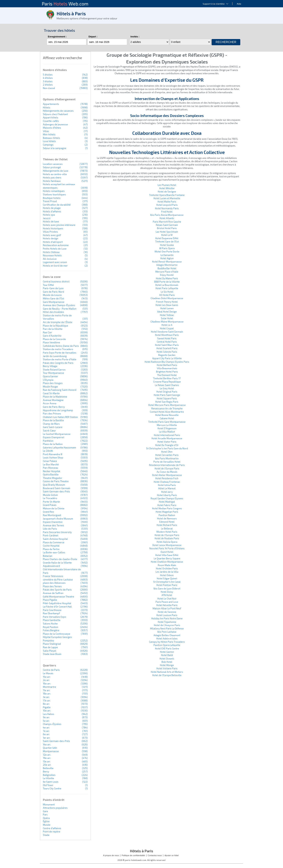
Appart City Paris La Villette (167, 358)
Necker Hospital (52, 471)
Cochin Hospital (51, 546)
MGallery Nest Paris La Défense (167, 628)
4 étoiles (48, 78)
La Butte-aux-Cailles (54, 552)
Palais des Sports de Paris (57, 590)
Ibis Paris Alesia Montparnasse (167, 215)
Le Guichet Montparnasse (57, 434)
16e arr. (47, 684)
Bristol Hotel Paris (167, 228)
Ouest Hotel (167, 552)
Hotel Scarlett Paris (167, 348)
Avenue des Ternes (53, 525)
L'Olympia (48, 380)
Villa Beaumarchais (167, 368)
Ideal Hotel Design (167, 312)
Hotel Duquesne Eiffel (167, 238)
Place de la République (56, 326)
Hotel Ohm (167, 452)
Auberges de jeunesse (55, 124)
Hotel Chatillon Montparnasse (167, 562)
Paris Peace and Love (167, 602)
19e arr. (47, 758)
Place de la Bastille (53, 420)
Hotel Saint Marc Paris (167, 345)
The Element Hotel (167, 375)
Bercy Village (50, 366)
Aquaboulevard (51, 566)
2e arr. (46, 680)
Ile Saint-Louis (51, 782)
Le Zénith (48, 451)
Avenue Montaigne (53, 400)
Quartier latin (50, 748)
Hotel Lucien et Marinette (167, 198)
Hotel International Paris (167, 435)
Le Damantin (167, 255)
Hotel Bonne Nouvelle (167, 415)
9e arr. (46, 717)
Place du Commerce (54, 542)
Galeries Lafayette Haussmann (60, 447)
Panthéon (48, 441)
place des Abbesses (54, 583)
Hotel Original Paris (167, 392)
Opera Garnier (50, 376)
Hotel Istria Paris (167, 485)
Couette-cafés (51, 121)
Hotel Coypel (167, 328)
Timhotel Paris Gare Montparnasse (167, 422)
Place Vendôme (51, 342)
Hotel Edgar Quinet (167, 578)
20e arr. (47, 765)
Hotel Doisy (167, 592)
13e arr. (47, 761)
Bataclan (48, 556)
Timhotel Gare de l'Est (167, 242)
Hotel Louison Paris (167, 615)
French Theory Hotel (167, 302)
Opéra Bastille (51, 474)
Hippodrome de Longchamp (58, 410)
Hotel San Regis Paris (167, 402)
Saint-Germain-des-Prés (56, 491)
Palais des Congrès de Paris (58, 363)
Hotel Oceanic (167, 659)
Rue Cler (47, 332)
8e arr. (46, 704)
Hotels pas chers (52, 178)
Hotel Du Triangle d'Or (167, 445)
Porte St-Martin (51, 502)
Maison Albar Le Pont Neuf (167, 608)
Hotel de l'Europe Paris (167, 468)
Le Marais (48, 673)
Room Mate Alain (167, 565)
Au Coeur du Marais (167, 472)
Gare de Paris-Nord (53, 292)
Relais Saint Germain (167, 225)
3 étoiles (48, 81)
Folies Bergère (51, 630)
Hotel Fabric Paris (167, 505)
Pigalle (47, 707)
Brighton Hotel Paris (167, 372)
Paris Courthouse (52, 610)
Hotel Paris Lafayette (167, 288)
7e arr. (46, 731)
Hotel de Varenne (167, 612)
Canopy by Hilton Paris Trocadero (167, 642)
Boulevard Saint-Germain (57, 488)
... (82, 42)
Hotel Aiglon (167, 258)
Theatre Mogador (52, 478)
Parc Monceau (50, 468)
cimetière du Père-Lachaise (58, 580)
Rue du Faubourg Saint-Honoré (60, 390)
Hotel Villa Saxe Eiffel (167, 555)
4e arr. (46, 728)
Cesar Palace (50, 461)
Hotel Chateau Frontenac (167, 482)
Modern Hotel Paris (167, 532)
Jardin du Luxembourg (55, 356)
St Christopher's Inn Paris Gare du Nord (167, 448)
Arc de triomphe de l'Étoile (58, 322)
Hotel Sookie (167, 245)
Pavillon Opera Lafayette (167, 645)
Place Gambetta (52, 620)
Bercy (46, 771)
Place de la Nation (53, 444)
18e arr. (47, 694)
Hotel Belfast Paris (167, 365)
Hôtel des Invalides (53, 312)
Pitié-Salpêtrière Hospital (57, 603)
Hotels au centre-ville (55, 174)
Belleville (48, 768)
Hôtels (47, 107)
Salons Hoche (50, 624)
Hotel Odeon (167, 575)
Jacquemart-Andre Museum (58, 519)
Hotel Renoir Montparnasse (167, 262)
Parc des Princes (52, 414)
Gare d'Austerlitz (52, 336)
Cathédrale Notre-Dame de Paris (61, 346)
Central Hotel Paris (167, 342)
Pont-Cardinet (51, 535)
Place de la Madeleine (55, 397)
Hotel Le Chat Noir (167, 599)
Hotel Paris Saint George (167, 395)
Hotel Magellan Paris (167, 512)
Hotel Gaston (167, 652)
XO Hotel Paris (167, 295)
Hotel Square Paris (167, 398)
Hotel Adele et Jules (167, 639)
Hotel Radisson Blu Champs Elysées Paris (167, 362)
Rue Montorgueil (52, 515)
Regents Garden (167, 355)
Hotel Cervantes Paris (167, 455)
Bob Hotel (167, 662)
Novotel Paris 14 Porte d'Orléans (167, 548)
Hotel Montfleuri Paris (167, 335)
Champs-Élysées (52, 724)
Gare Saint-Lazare (53, 427)
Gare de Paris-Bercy (54, 407)
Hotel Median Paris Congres (167, 508)
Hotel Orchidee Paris (167, 568)
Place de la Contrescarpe (57, 634)
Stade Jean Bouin (52, 654)
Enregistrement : (57, 37)
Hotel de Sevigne (167, 192)
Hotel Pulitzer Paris (167, 585)
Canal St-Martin (51, 393)
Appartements (51, 104)
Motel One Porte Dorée (167, 252)
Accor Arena (50, 403)
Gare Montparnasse (54, 302)
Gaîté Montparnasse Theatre (59, 597)
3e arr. (46, 697)
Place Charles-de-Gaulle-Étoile (60, 559)
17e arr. (47, 701)
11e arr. (47, 690)
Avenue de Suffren (53, 593)
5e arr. (46, 721)
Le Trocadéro (50, 498)
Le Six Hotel (167, 292)
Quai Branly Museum (54, 485)
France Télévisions (53, 576)
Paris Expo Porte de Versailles (60, 353)
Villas (46, 131)
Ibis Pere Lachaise (167, 632)
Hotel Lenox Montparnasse (167, 545)
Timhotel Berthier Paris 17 (167, 378)
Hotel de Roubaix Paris (167, 538)
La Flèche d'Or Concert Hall (57, 607)
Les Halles (49, 714)
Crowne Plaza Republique (167, 382)
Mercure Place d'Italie (167, 272)
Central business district (56, 281)
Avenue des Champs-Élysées (59, 305)
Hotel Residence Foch (167, 478)
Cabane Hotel (167, 418)
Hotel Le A (167, 325)
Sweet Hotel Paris (167, 338)
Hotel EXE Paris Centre (167, 649)
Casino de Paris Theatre (56, 481)
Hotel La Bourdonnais (167, 285)
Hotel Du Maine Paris (167, 278)
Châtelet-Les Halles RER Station (60, 417)
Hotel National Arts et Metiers (167, 672)
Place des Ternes (52, 586)
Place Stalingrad (52, 644)
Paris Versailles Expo (55, 617)
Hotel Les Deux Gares (167, 305)
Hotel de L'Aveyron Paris (167, 625)
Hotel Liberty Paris (167, 495)
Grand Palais (50, 505)
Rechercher (226, 42)
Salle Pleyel (50, 651)
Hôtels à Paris (71, 13)
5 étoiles (48, 75)
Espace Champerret (54, 437)
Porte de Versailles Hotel (167, 462)
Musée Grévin (50, 495)
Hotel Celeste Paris (167, 352)
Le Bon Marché (51, 464)
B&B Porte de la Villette (167, 282)
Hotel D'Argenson (167, 428)
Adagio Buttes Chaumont (167, 635)
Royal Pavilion (51, 627)
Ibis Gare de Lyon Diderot (167, 589)
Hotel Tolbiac (167, 315)
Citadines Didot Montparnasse (167, 298)
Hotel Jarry (167, 492)
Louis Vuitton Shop (53, 458)
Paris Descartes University (57, 532)
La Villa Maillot (167, 432)
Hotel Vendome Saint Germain (167, 332)
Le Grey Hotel (167, 388)
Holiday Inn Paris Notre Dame (167, 618)
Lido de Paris (50, 529)
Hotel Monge (167, 665)
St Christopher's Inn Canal (167, 582)
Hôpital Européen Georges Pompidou (57, 639)
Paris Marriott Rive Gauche (167, 222)
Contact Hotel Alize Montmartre (167, 412)
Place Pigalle (50, 600)
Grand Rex (48, 512)
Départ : (93, 37)
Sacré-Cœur (49, 431)
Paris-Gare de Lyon (53, 288)
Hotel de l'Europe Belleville (167, 675)
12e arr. (47, 755)
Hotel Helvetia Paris (167, 605)
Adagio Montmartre (167, 265)
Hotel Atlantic (167, 218)
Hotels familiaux (52, 181)
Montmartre (49, 687)
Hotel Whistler (167, 188)
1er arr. (47, 738)
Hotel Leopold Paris (167, 205)
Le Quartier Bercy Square (167, 558)
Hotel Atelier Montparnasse (167, 475)
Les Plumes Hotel (167, 185)
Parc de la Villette (53, 329)
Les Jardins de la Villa (167, 572)
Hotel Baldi (167, 655)
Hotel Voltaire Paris (167, 668)
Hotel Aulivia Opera (167, 542)
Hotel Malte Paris (167, 202)
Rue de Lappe (50, 647)
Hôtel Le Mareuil (167, 488)
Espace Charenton (53, 522)
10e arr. (47, 711)
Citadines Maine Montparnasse (167, 322)
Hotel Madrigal (167, 502)
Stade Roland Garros (54, 370)
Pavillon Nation (167, 515)
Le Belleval (167, 528)
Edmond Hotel (167, 522)
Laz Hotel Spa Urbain (167, 232)
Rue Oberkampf (51, 613)
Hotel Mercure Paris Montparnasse (167, 405)
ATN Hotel (167, 595)
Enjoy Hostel (167, 275)
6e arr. (46, 734)
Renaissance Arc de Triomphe (167, 408)
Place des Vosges (53, 383)
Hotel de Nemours (167, 518)
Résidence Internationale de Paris (167, 465)
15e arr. (47, 677)
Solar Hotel (167, 318)
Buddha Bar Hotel (167, 268)
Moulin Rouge (50, 387)
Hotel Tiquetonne (167, 622)
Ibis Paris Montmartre (167, 458)
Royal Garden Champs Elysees (167, 498)
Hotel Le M (167, 235)
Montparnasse (51, 751)
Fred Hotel (167, 212)
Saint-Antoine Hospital (55, 539)
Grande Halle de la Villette (57, 563)
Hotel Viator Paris (167, 442)
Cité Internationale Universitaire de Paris (62, 571)
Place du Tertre (51, 549)
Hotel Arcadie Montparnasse (167, 438)
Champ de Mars (51, 424)
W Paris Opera (167, 248)
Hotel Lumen (167, 308)
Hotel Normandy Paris (167, 208)
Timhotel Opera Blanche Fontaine (167, 195)
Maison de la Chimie (54, 508)
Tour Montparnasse (53, 373)
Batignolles (49, 775)
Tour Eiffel (48, 285)
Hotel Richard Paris (167, 525)
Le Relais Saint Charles (167, 385)
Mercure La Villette (167, 425)
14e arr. (47, 744)
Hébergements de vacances (58, 111)
